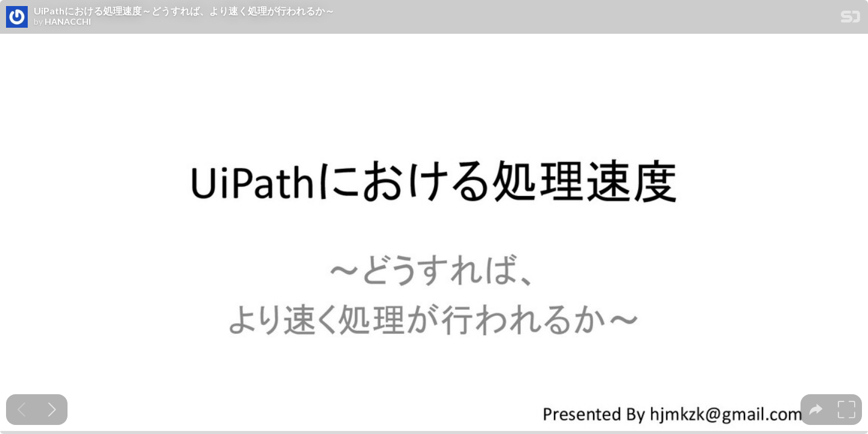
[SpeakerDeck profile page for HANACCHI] (17, 17)
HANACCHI (68, 22)
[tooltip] (816, 410)
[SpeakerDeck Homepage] (851, 19)
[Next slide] (52, 410)
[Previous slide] (21, 410)
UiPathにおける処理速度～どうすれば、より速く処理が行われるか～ (184, 11)
